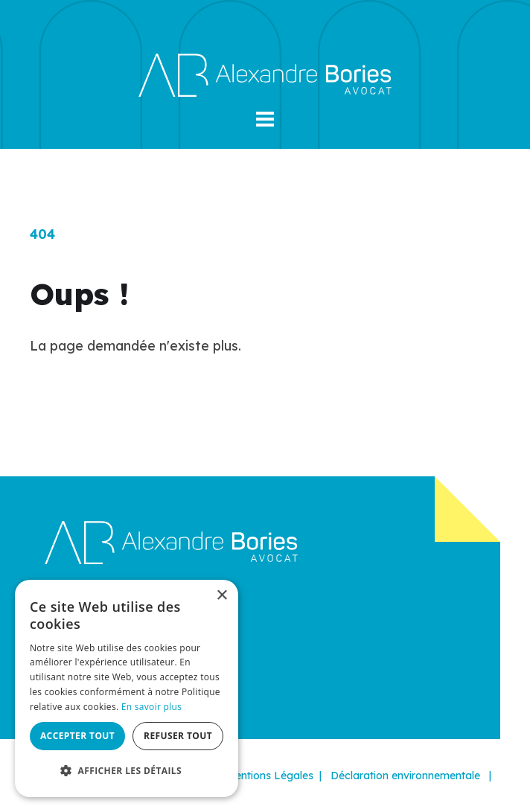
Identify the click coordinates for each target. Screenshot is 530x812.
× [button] (221, 596)
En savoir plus (151, 707)
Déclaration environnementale (405, 776)
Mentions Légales (269, 776)
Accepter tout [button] (77, 736)
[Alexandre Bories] (265, 74)
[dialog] (127, 688)
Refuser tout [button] (178, 736)
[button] (265, 119)
